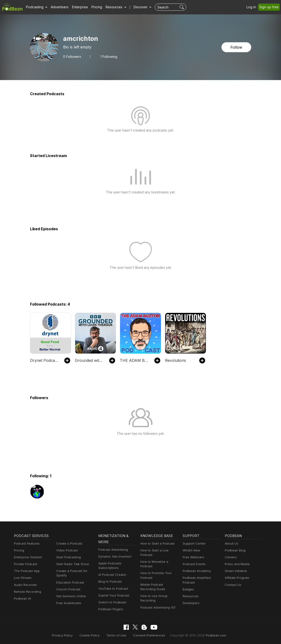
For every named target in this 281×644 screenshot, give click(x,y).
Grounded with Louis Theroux (90, 360)
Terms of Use (117, 635)
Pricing (97, 7)
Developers (191, 603)
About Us (232, 543)
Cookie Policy (91, 635)
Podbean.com (214, 635)
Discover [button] (141, 7)
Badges (188, 589)
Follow (236, 47)
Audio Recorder (25, 585)
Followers (72, 57)
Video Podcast (67, 550)
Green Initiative (236, 571)
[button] (37, 7)
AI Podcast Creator (112, 575)
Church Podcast (68, 589)
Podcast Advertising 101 (158, 607)
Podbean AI (22, 598)
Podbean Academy (197, 571)
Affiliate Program (237, 578)
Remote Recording (27, 592)
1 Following (109, 57)
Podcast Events (194, 564)
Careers (231, 557)
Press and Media (237, 564)
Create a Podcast (69, 543)
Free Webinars (193, 557)
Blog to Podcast (110, 581)
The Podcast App (27, 571)
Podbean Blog (235, 550)
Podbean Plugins (111, 609)
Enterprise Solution (28, 557)
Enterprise (80, 7)
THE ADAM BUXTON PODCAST (135, 360)
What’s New (191, 550)
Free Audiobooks (69, 603)
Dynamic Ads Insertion (115, 556)
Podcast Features (27, 543)
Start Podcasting (68, 557)
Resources (190, 596)
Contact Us (233, 585)
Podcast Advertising (113, 550)
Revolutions (175, 360)
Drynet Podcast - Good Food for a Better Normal (45, 360)
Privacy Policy (64, 635)
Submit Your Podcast (114, 595)
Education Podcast (70, 582)
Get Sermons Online (71, 596)
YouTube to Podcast (113, 589)
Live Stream (23, 578)
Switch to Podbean (112, 602)
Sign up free (269, 7)
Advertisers (60, 7)
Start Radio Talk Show (72, 564)
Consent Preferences (149, 635)
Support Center (194, 543)
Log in (252, 7)
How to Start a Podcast (157, 543)
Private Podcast (26, 564)
